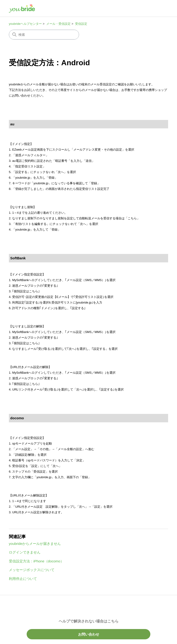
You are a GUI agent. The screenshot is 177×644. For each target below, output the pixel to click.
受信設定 (81, 24)
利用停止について (23, 579)
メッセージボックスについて (32, 570)
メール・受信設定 (58, 24)
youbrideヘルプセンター (25, 24)
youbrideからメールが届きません (35, 544)
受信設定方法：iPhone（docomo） (36, 561)
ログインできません (25, 552)
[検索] (44, 35)
